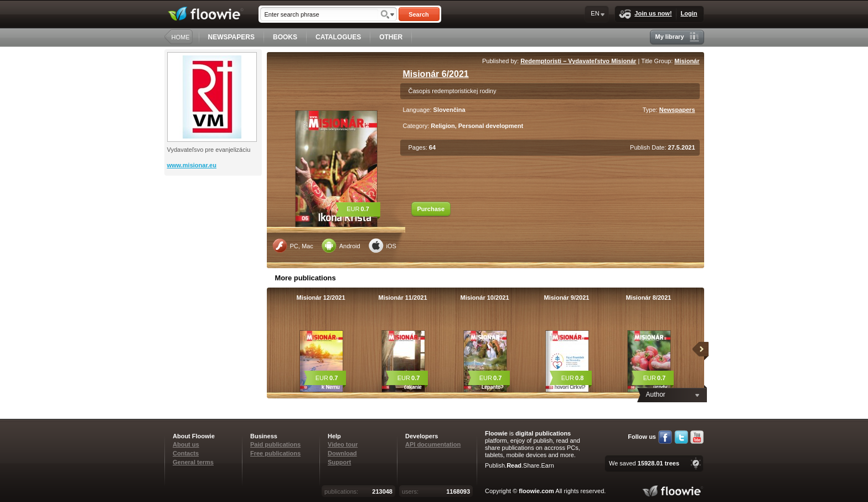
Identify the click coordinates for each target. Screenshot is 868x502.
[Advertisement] (214, 220)
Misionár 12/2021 (321, 298)
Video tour (343, 444)
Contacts (186, 453)
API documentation (433, 444)
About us (186, 444)
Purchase (431, 209)
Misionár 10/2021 (484, 298)
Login (689, 13)
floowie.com (536, 491)
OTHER (391, 37)
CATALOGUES (338, 37)
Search (419, 14)
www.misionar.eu (192, 165)
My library (677, 37)
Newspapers (677, 110)
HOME (181, 37)
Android (341, 245)
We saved (644, 463)
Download (342, 453)
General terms (193, 462)
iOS (383, 245)
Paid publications (275, 444)
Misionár (687, 61)
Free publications (275, 453)
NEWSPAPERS (231, 37)
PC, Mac (293, 245)
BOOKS (285, 37)
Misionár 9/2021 (567, 298)
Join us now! (645, 14)
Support (339, 462)
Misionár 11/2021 (402, 298)
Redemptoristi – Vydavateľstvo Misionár (578, 61)
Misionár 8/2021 (649, 298)
